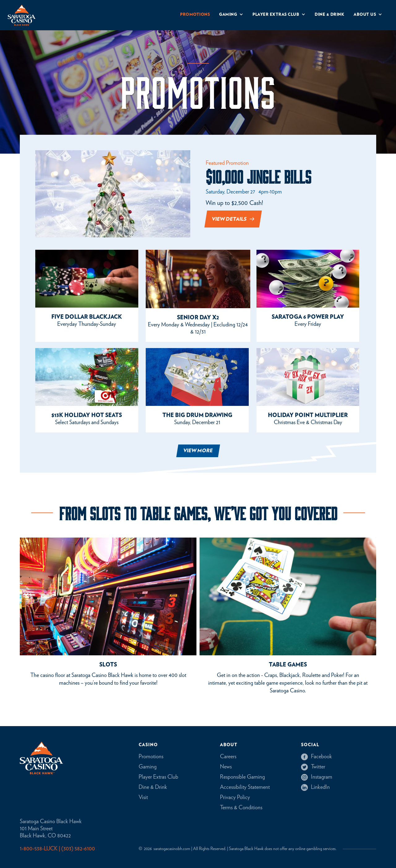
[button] (231, 15)
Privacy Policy (235, 798)
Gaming (148, 767)
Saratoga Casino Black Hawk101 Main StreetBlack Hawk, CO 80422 (51, 829)
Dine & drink (329, 15)
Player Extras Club (158, 777)
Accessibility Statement (245, 787)
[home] (22, 15)
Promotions (195, 15)
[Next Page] (198, 451)
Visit (143, 798)
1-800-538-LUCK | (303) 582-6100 (57, 849)
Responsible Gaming (242, 777)
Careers (228, 757)
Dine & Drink (153, 787)
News (226, 767)
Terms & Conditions (241, 808)
